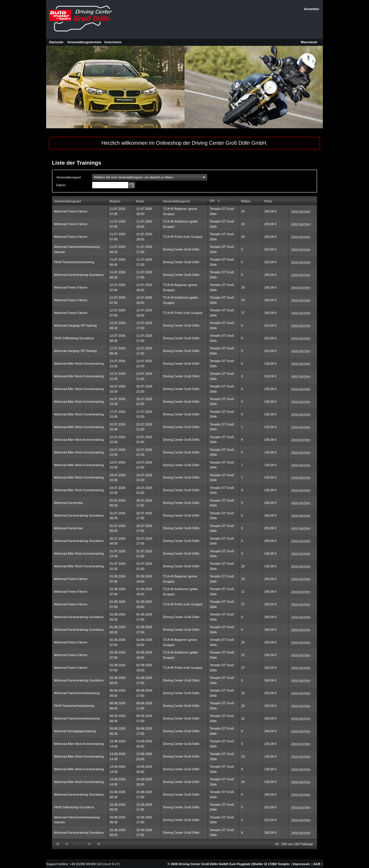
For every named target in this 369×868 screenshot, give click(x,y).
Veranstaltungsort (176, 201)
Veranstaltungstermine (84, 42)
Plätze (246, 201)
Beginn (115, 201)
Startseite (56, 42)
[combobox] (110, 185)
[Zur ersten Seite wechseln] (58, 844)
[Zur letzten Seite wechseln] (99, 844)
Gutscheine (113, 42)
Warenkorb (309, 42)
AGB (317, 864)
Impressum (301, 864)
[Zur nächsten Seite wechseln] (90, 844)
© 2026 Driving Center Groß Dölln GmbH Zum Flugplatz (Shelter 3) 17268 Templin (228, 864)
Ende (140, 201)
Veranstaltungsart (68, 201)
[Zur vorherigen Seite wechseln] (67, 844)
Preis (268, 201)
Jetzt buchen (301, 211)
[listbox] (150, 177)
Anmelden (311, 9)
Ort (215, 201)
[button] (132, 185)
